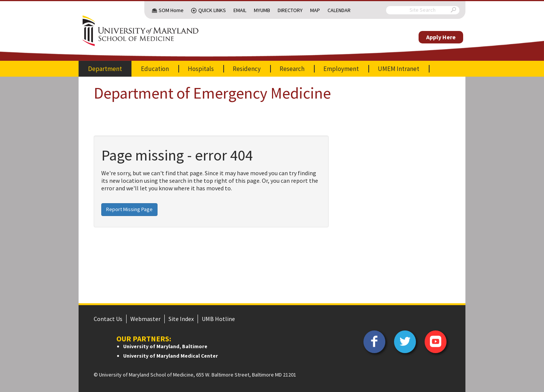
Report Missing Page (129, 209)
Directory (290, 10)
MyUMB (262, 10)
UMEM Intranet (399, 69)
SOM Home (171, 10)
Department (105, 69)
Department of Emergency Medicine (212, 93)
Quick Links (212, 10)
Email (240, 10)
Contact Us (108, 319)
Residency (247, 69)
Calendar (339, 10)
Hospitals (201, 69)
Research (292, 69)
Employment (341, 69)
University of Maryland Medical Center (171, 356)
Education (155, 69)
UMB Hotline (218, 319)
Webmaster (145, 319)
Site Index (181, 319)
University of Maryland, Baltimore (165, 346)
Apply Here (441, 37)
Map (315, 10)
